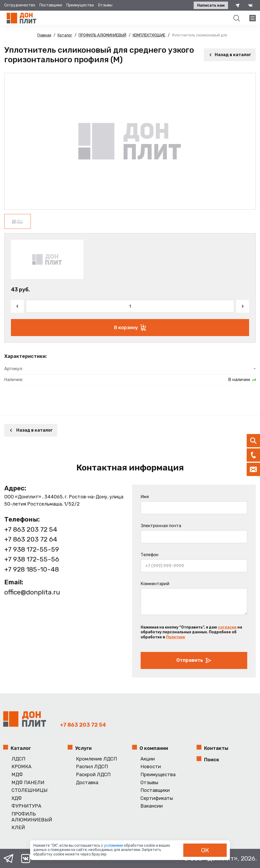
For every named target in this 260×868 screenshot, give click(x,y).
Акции (148, 759)
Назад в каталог (230, 55)
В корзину (130, 328)
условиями (114, 846)
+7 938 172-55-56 (32, 559)
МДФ (17, 775)
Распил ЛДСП (92, 767)
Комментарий (155, 584)
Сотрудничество (20, 5)
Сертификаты (157, 798)
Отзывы (105, 5)
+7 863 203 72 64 (31, 539)
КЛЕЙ (18, 828)
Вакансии (152, 806)
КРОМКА (21, 767)
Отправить (194, 660)
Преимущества (80, 5)
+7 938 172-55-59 (32, 549)
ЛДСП (18, 759)
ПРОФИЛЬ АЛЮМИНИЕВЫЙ (32, 817)
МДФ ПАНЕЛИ (28, 783)
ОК (205, 850)
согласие (227, 627)
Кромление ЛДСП (96, 759)
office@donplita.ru (32, 592)
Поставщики (51, 5)
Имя (145, 497)
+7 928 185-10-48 (32, 569)
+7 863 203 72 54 (31, 529)
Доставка (87, 783)
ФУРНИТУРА (26, 806)
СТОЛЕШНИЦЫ (29, 790)
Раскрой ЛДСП (93, 775)
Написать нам (211, 5)
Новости (151, 767)
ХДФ (17, 798)
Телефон (150, 555)
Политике (176, 637)
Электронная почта (161, 526)
